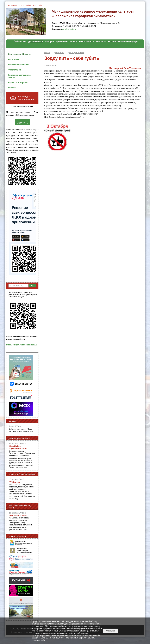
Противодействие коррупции (123, 42)
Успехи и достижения (19, 65)
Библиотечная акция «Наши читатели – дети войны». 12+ (21, 430)
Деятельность (36, 42)
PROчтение (14, 59)
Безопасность (86, 42)
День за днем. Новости (19, 54)
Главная (47, 53)
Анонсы (12, 88)
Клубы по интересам (18, 83)
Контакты (101, 42)
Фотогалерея (14, 70)
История (49, 42)
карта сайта (38, 5)
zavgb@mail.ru (69, 29)
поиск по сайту (25, 5)
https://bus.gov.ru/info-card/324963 (22, 345)
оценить (22, 122)
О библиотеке (19, 42)
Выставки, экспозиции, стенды (19, 76)
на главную (12, 5)
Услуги (74, 42)
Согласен (111, 631)
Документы (62, 42)
